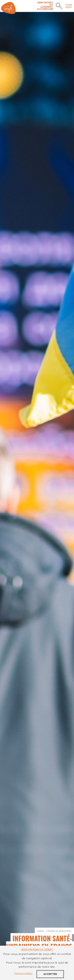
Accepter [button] (50, 974)
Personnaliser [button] (23, 973)
